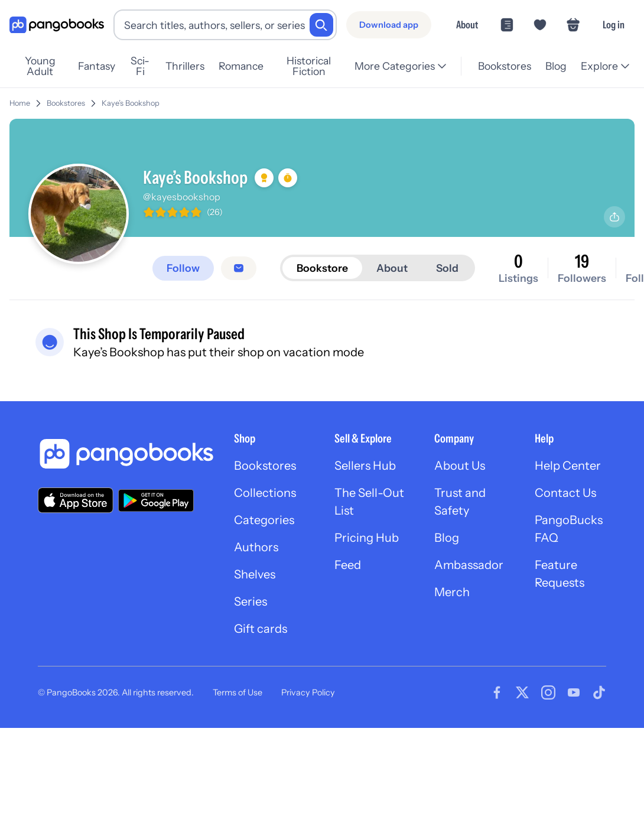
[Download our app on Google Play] (156, 500)
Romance (241, 66)
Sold (447, 268)
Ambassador (469, 565)
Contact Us (565, 493)
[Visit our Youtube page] (574, 692)
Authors (256, 547)
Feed (348, 565)
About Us (460, 466)
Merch (452, 592)
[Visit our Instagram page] (548, 692)
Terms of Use (238, 692)
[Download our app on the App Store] (76, 500)
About (467, 25)
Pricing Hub (367, 538)
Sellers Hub (365, 466)
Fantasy (96, 66)
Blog (556, 66)
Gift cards (261, 629)
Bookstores (505, 66)
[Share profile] (614, 217)
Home (20, 103)
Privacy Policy (308, 692)
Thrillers (185, 66)
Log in (614, 25)
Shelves (255, 574)
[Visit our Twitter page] (522, 692)
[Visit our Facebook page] (497, 692)
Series (251, 601)
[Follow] (183, 268)
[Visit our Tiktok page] (599, 692)
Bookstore (322, 268)
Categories (264, 520)
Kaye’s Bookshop (131, 103)
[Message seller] (239, 268)
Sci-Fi (140, 66)
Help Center (568, 466)
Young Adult (40, 66)
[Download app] (389, 25)
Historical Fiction (309, 66)
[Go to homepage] (57, 25)
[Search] (321, 25)
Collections (265, 493)
